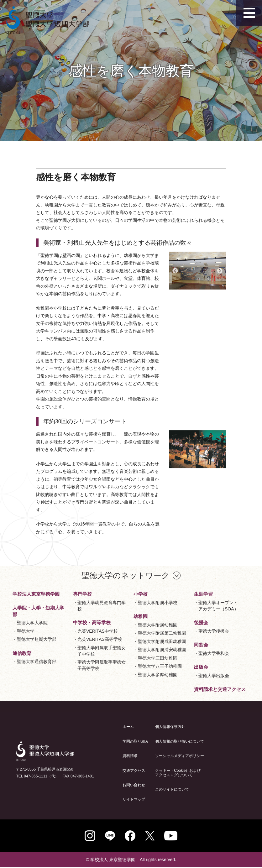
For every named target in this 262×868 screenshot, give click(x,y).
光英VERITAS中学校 (98, 631)
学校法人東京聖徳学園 (36, 594)
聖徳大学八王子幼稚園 (160, 666)
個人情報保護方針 (170, 727)
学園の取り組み (136, 741)
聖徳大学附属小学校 (158, 603)
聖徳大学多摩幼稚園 (158, 675)
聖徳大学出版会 (214, 676)
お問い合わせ (134, 785)
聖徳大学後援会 (214, 631)
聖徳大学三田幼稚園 (158, 658)
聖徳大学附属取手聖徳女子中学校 (102, 651)
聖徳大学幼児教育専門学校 (102, 606)
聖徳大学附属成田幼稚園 (162, 641)
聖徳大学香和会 (214, 653)
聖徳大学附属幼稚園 (158, 625)
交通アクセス (134, 771)
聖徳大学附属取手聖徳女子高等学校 (102, 665)
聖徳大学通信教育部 (37, 661)
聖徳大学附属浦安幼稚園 (162, 650)
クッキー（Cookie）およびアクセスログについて (178, 773)
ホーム (128, 727)
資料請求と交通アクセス (220, 689)
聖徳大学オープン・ (218, 606)
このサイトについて (172, 789)
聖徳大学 (26, 631)
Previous (175, 271)
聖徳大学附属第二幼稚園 (162, 633)
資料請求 (130, 756)
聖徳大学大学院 (32, 623)
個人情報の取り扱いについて (180, 741)
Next (220, 271)
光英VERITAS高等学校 (100, 639)
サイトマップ (134, 799)
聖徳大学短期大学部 (37, 639)
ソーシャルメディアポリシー (180, 756)
